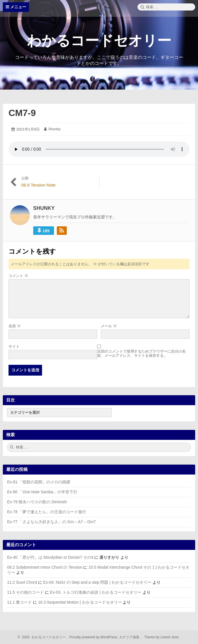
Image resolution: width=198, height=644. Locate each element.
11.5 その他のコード (25, 592)
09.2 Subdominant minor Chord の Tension (45, 567)
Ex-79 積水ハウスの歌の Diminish (37, 502)
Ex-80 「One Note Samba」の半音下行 (42, 492)
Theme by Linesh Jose (162, 637)
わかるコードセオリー (99, 41)
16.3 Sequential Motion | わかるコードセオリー (80, 602)
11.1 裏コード (19, 602)
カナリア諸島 (130, 637)
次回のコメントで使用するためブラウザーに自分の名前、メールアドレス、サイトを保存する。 (141, 353)
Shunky (54, 129)
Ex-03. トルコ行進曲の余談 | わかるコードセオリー (96, 592)
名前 (15, 326)
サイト (14, 346)
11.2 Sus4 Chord (22, 582)
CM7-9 (22, 113)
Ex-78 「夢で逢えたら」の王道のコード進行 (47, 512)
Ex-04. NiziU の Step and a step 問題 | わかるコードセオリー (97, 582)
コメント (18, 276)
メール (109, 326)
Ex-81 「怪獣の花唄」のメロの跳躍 (39, 482)
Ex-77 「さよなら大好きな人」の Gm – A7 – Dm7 (51, 522)
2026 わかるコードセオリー (43, 637)
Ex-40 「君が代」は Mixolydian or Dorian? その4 (50, 557)
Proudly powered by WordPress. (94, 637)
